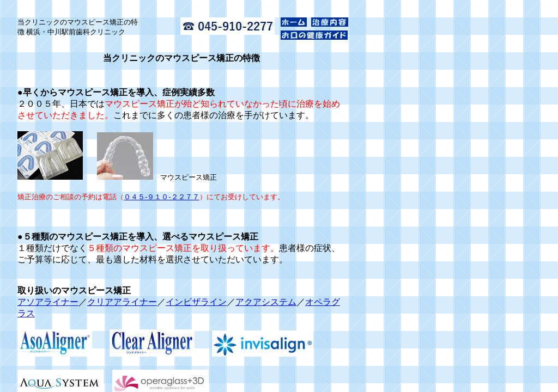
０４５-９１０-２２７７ (162, 197)
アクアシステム (266, 302)
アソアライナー (48, 302)
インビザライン (196, 302)
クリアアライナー (122, 302)
